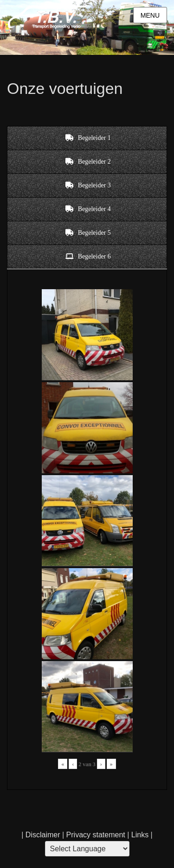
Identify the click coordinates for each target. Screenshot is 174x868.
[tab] (87, 138)
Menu (150, 15)
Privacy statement (96, 835)
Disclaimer (43, 835)
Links (139, 835)
